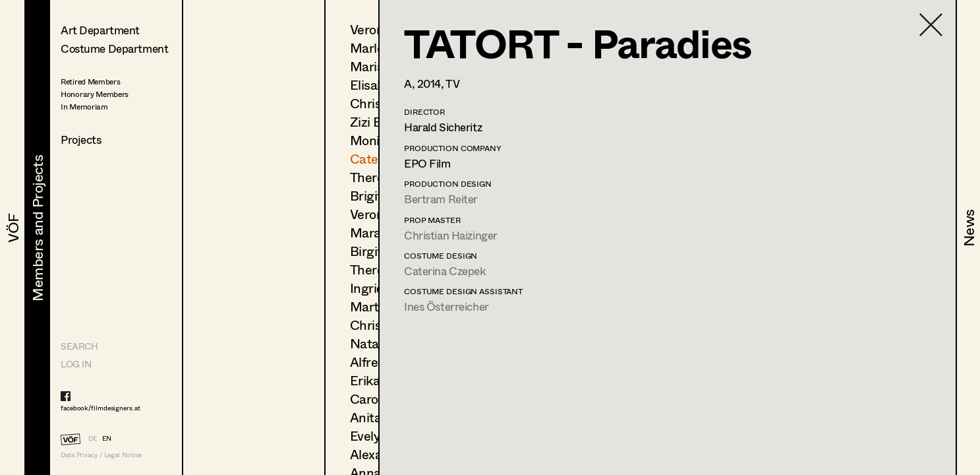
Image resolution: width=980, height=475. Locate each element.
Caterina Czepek (445, 271)
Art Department (100, 30)
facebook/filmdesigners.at (101, 408)
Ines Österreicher (447, 306)
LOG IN (76, 364)
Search (79, 346)
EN (107, 438)
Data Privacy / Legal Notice (101, 455)
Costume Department (114, 48)
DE (93, 438)
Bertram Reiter (441, 199)
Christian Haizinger (451, 235)
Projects (81, 140)
